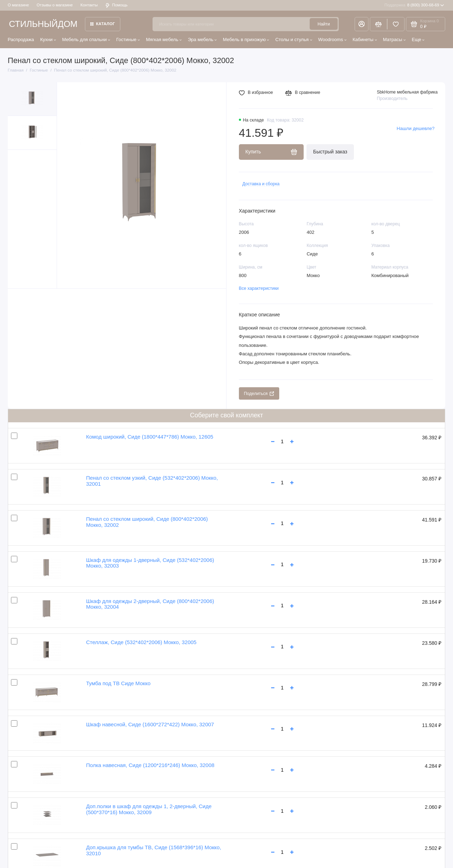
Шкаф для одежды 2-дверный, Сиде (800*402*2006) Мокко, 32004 (150, 604)
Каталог (103, 24)
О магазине (18, 5)
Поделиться (259, 394)
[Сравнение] (379, 24)
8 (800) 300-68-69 (414, 5)
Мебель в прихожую (246, 40)
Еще (418, 40)
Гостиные (128, 40)
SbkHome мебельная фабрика (407, 92)
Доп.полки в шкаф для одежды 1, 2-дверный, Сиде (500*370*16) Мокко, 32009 (149, 809)
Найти (324, 24)
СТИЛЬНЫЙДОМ (43, 24)
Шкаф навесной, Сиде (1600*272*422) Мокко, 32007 (150, 724)
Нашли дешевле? (416, 128)
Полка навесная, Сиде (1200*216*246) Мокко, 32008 (150, 765)
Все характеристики (259, 288)
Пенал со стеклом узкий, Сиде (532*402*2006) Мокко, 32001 (152, 481)
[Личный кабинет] (361, 24)
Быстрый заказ (330, 152)
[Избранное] (396, 24)
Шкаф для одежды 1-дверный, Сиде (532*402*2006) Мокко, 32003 (150, 563)
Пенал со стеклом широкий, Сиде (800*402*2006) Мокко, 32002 (147, 522)
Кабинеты (365, 40)
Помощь (117, 5)
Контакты (89, 5)
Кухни (48, 40)
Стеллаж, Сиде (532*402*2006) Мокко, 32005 (141, 642)
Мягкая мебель (164, 40)
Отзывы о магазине (55, 5)
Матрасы (394, 40)
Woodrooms (332, 40)
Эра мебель (202, 40)
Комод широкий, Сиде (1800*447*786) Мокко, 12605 (150, 437)
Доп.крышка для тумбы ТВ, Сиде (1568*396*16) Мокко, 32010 (154, 850)
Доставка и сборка (261, 184)
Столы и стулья (294, 40)
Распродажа (21, 40)
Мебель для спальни (86, 40)
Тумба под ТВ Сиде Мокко (118, 683)
